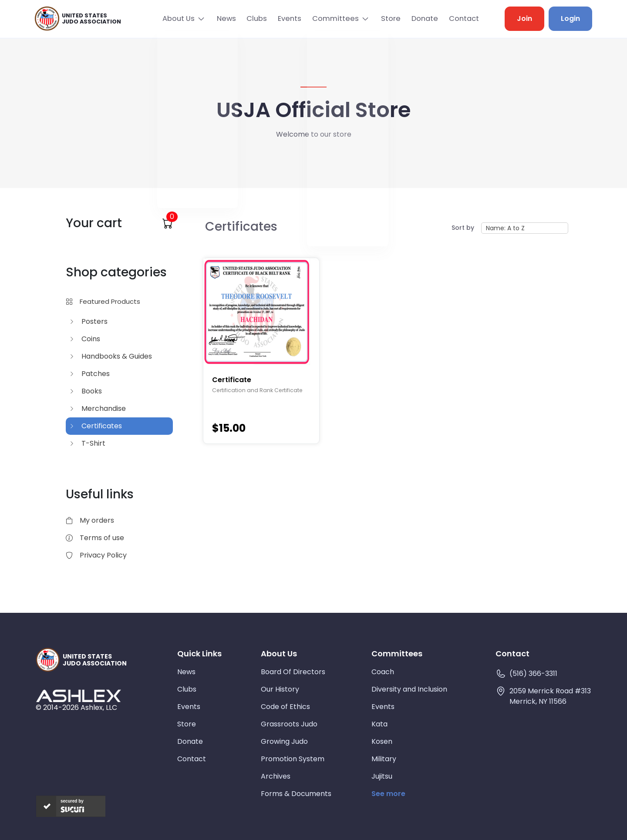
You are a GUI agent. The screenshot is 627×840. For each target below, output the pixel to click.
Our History (280, 688)
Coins (85, 338)
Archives (276, 775)
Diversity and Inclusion (409, 688)
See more (388, 793)
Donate (422, 18)
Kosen (382, 741)
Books (86, 390)
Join (524, 18)
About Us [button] (165, 18)
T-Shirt (87, 442)
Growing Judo (284, 741)
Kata (379, 723)
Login (570, 18)
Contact (463, 18)
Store (386, 18)
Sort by (463, 227)
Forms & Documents (296, 793)
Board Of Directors (293, 671)
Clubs (248, 18)
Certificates (96, 425)
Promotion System (293, 758)
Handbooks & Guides (111, 355)
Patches (89, 372)
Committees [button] (330, 18)
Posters (88, 320)
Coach (383, 671)
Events (283, 18)
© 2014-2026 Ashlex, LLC (76, 706)
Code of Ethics (285, 706)
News (215, 18)
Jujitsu (382, 775)
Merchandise (98, 407)
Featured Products (103, 300)
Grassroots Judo (289, 723)
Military (384, 758)
